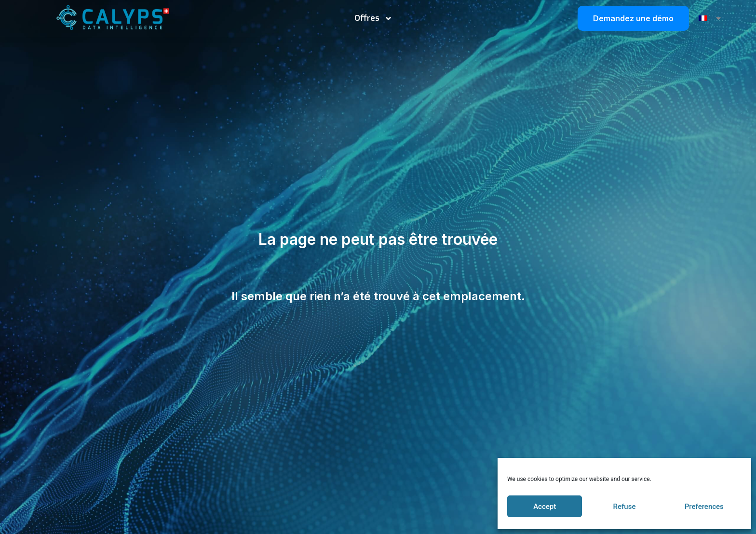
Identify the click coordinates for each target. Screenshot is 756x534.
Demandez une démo (633, 18)
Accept (545, 507)
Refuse (625, 507)
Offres (373, 19)
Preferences (704, 507)
